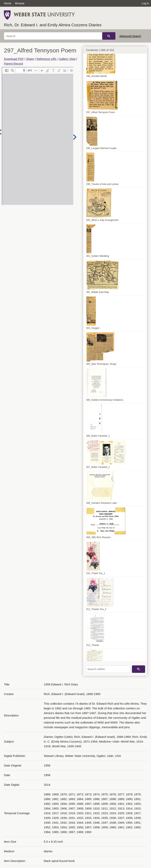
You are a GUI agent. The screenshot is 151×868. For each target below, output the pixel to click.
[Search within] (108, 669)
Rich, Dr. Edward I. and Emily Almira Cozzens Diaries (53, 25)
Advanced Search (130, 36)
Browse (20, 3)
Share (30, 59)
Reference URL (46, 59)
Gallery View (67, 59)
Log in (145, 3)
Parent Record (13, 64)
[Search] (53, 36)
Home (8, 3)
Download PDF (14, 59)
